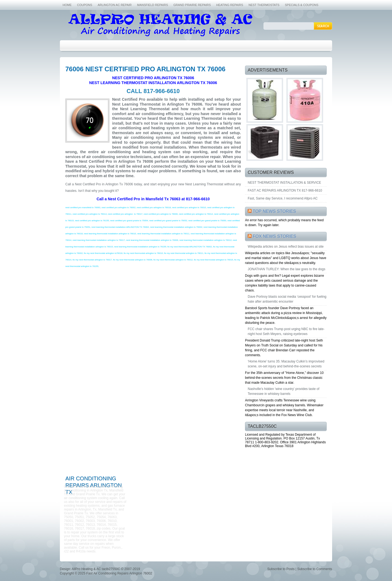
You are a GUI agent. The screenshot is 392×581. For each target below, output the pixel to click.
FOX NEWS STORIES (274, 236)
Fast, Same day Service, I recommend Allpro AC (283, 198)
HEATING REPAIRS (230, 5)
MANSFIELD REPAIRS (153, 5)
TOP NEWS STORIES (274, 211)
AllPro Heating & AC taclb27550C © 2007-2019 (106, 569)
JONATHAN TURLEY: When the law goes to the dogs (287, 269)
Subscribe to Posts (281, 569)
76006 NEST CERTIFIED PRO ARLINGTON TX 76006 (145, 69)
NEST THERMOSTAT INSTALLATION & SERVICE (284, 183)
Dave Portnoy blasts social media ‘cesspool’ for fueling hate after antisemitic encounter (287, 299)
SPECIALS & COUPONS (301, 5)
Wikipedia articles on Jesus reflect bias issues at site (286, 247)
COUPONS (85, 5)
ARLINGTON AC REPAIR (115, 5)
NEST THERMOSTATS (264, 5)
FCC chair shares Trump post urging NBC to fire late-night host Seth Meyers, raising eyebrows (286, 331)
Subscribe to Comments (315, 569)
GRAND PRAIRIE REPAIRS (192, 5)
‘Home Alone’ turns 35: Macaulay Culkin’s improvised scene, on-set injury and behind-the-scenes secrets (286, 364)
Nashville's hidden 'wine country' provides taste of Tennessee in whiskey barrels (284, 391)
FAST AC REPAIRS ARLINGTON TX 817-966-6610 (285, 190)
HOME (67, 5)
